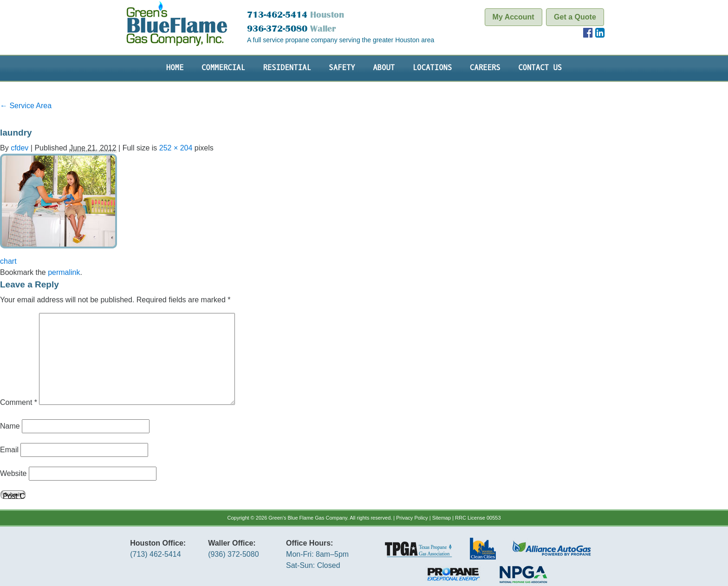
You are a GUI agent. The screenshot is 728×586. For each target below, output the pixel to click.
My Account (513, 17)
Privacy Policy (412, 518)
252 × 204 (176, 148)
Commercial (223, 68)
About (384, 68)
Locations (432, 68)
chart (8, 261)
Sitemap (442, 518)
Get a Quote (575, 17)
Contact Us (540, 68)
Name (10, 426)
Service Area (26, 106)
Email (9, 450)
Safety (342, 68)
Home (175, 68)
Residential (287, 68)
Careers (485, 68)
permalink (64, 272)
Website (13, 473)
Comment (19, 402)
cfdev (19, 148)
